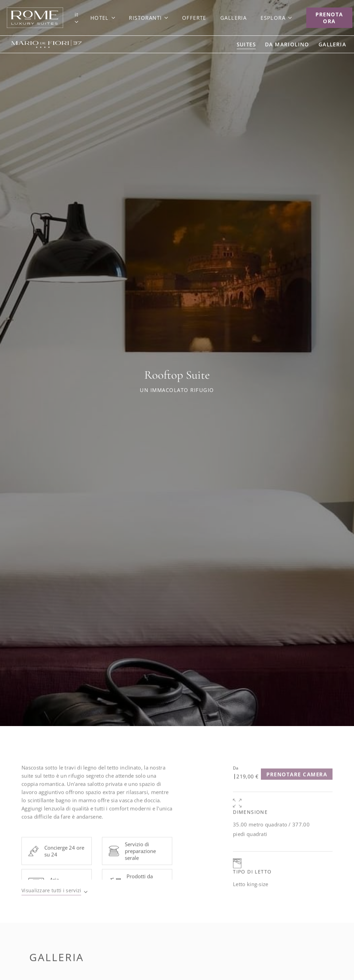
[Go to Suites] (246, 44)
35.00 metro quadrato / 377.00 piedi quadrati (271, 841)
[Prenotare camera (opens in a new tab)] (297, 786)
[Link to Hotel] (103, 18)
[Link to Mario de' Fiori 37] (45, 44)
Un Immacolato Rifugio (177, 390)
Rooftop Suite (177, 375)
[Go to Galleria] (332, 44)
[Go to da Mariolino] (287, 44)
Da (236, 779)
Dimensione (250, 823)
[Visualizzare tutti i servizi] (55, 903)
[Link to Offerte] (194, 18)
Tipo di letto (252, 883)
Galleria (57, 969)
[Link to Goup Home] (35, 18)
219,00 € (248, 788)
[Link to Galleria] (233, 18)
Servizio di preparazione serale (140, 862)
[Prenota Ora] (329, 18)
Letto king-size (251, 895)
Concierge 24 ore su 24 (64, 862)
